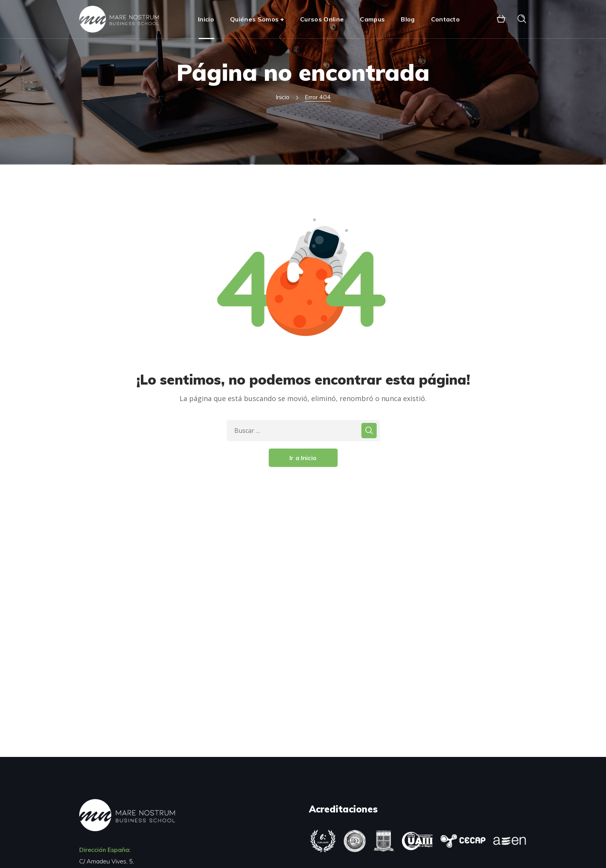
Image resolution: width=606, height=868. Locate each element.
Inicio (283, 97)
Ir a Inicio (303, 458)
